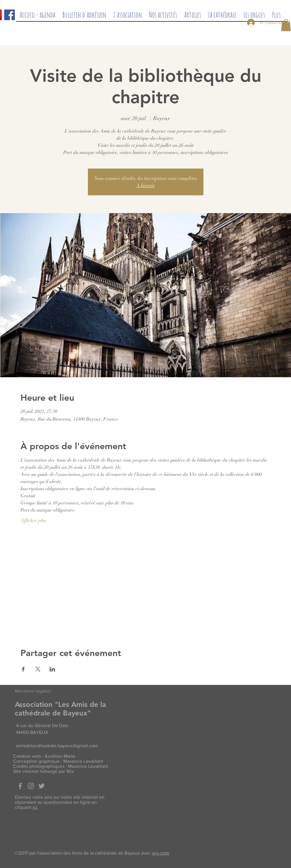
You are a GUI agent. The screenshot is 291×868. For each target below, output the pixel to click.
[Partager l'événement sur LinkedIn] (52, 669)
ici (35, 807)
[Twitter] (42, 786)
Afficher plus (33, 521)
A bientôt (145, 185)
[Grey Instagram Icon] (31, 786)
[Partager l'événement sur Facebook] (23, 669)
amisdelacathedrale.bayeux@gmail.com (57, 746)
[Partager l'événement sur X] (38, 669)
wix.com (161, 853)
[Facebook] (10, 15)
